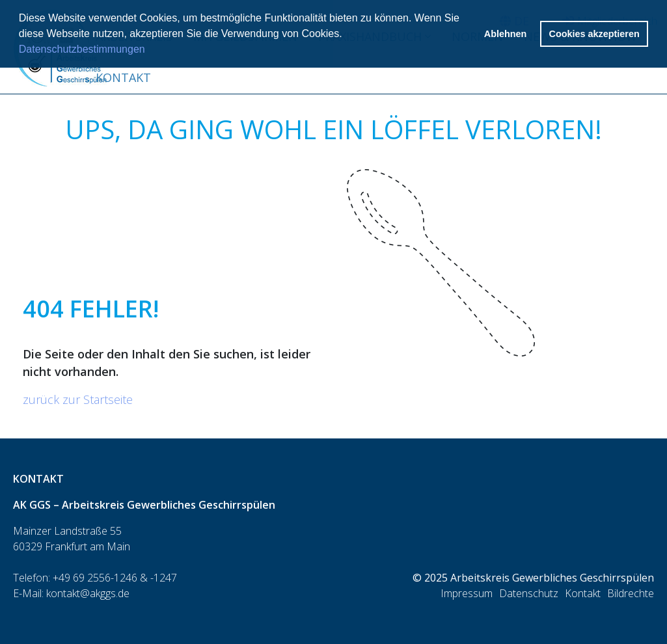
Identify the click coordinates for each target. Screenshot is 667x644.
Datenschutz (529, 593)
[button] (347, 35)
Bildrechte (631, 593)
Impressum (467, 593)
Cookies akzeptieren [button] (594, 34)
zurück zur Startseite (78, 399)
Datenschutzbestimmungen (82, 49)
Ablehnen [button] (506, 34)
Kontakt (123, 77)
